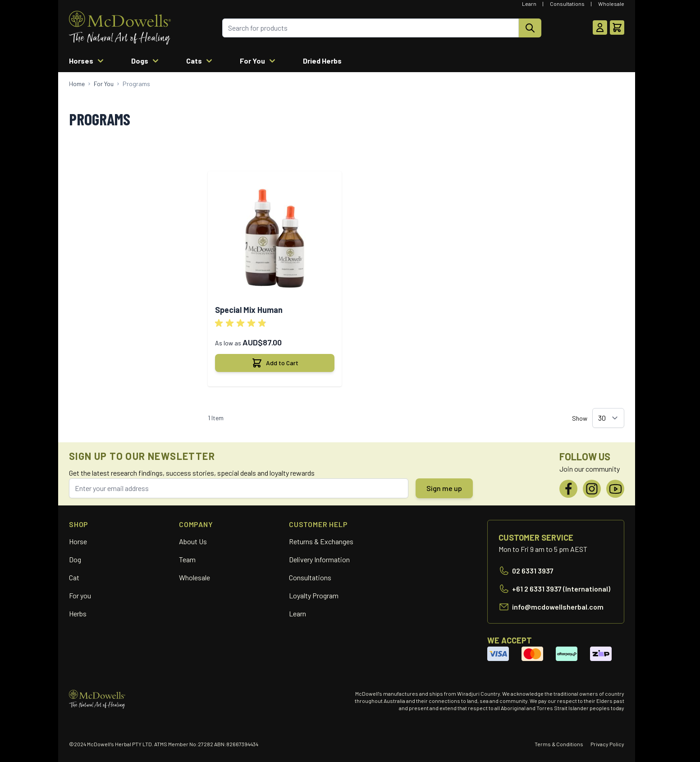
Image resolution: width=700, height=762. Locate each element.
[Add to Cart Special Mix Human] (275, 363)
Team (187, 559)
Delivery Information (319, 559)
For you (80, 595)
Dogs (146, 61)
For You (259, 61)
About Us (193, 541)
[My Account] (600, 28)
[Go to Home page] (120, 28)
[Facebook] (568, 489)
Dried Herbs (322, 61)
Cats (200, 61)
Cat (74, 577)
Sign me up (444, 488)
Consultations (567, 4)
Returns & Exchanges (321, 541)
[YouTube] (615, 489)
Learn (529, 4)
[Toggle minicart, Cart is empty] (617, 28)
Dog (75, 559)
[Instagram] (592, 489)
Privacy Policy (607, 744)
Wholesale (611, 4)
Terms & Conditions (559, 744)
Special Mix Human (249, 310)
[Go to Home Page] (77, 84)
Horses (87, 61)
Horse (78, 541)
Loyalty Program (314, 595)
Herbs (78, 613)
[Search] (530, 28)
